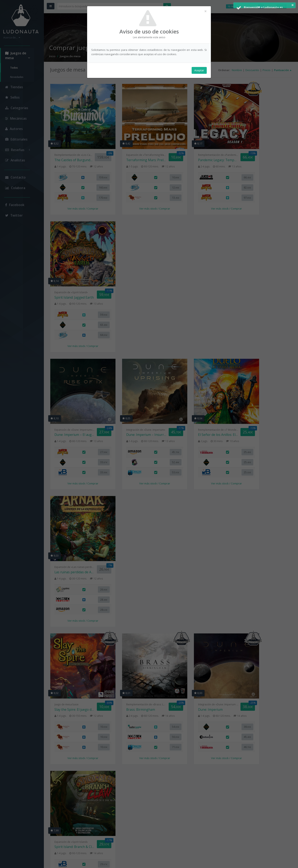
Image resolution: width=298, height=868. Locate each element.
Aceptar (199, 70)
